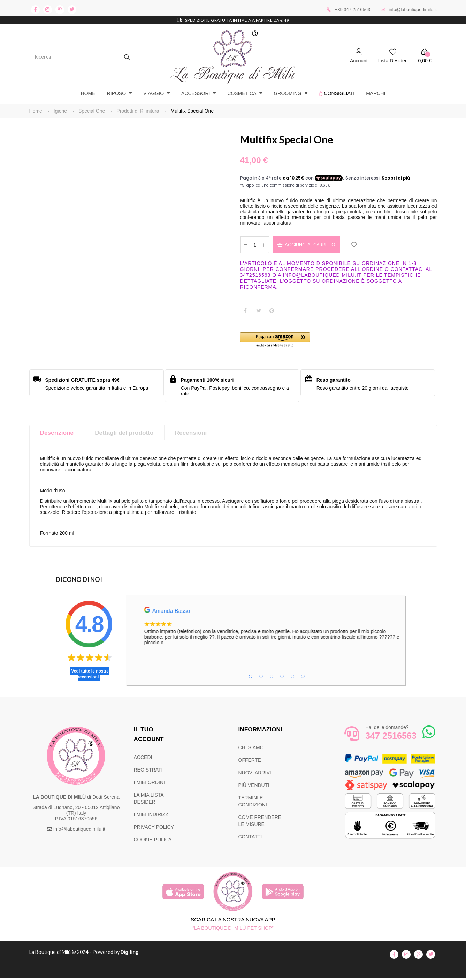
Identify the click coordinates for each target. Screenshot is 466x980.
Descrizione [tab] (58, 435)
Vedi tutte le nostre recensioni (90, 676)
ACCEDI (143, 759)
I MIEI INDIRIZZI (152, 816)
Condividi (245, 312)
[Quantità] (255, 246)
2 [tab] (261, 678)
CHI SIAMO (251, 750)
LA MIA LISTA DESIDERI (149, 800)
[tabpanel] (289, 628)
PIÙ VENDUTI (254, 787)
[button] (289, 342)
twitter (72, 10)
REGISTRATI (148, 772)
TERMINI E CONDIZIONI (253, 803)
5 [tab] (292, 678)
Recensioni (196, 435)
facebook (35, 10)
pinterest (60, 10)
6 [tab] (303, 678)
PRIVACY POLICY (154, 829)
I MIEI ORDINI (149, 784)
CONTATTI (250, 839)
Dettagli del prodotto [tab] (127, 435)
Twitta (259, 312)
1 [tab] (251, 678)
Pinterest (272, 312)
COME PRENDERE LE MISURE (260, 823)
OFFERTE (250, 762)
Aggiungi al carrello (313, 246)
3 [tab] (272, 678)
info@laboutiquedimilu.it (413, 10)
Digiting (135, 954)
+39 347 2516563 (353, 10)
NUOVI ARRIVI (255, 775)
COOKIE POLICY (153, 842)
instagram (48, 10)
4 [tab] (282, 678)
